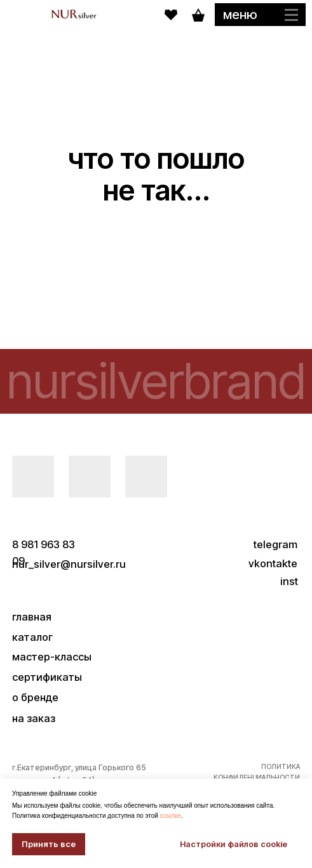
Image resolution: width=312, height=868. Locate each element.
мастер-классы (52, 657)
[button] (260, 15)
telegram (275, 544)
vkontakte (273, 563)
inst (289, 581)
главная (32, 617)
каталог (32, 637)
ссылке (171, 816)
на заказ (34, 718)
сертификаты (47, 677)
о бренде (35, 697)
